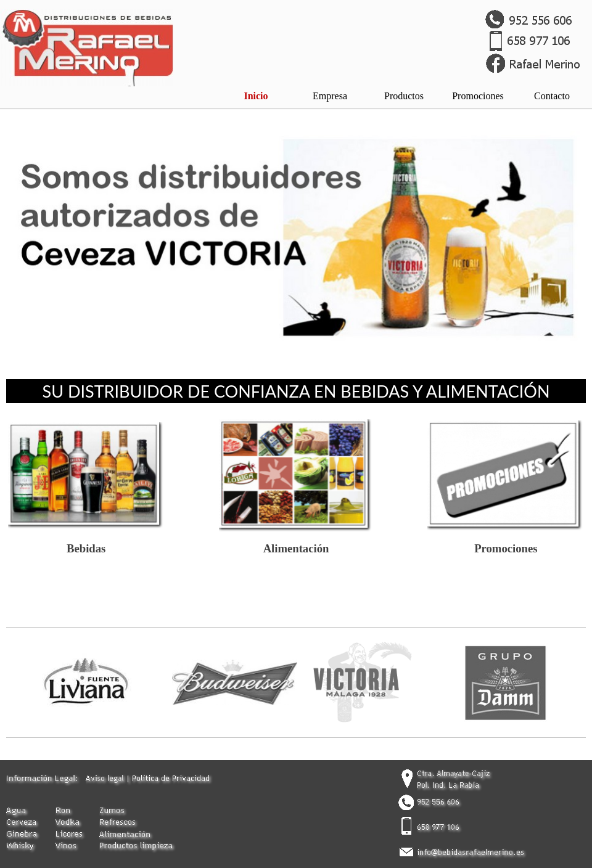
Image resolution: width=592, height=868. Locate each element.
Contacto (552, 96)
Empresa (330, 96)
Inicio (256, 96)
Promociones (478, 96)
